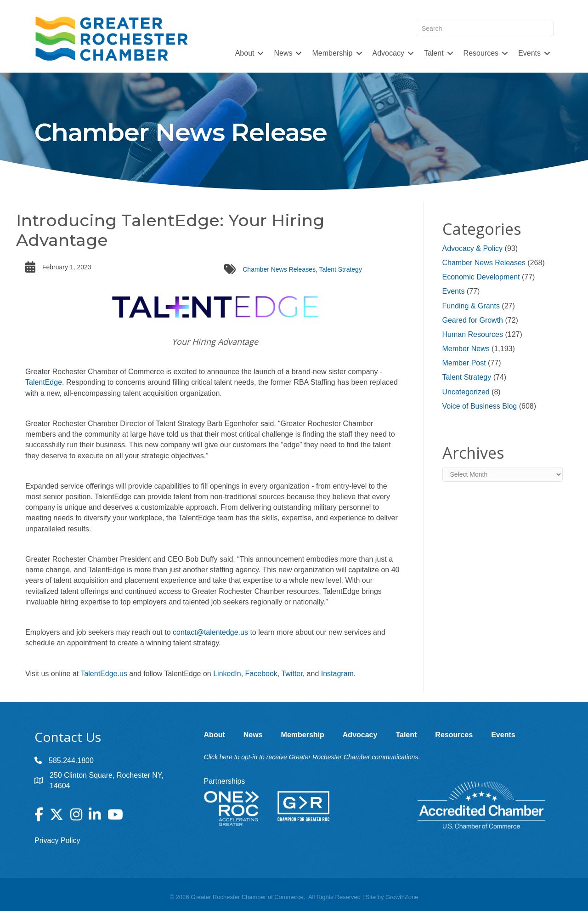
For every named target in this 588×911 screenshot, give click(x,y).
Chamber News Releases (279, 269)
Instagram (337, 674)
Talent (434, 53)
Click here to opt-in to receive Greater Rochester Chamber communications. (312, 757)
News (283, 53)
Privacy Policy (57, 840)
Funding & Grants (471, 306)
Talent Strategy (341, 269)
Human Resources (473, 334)
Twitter (292, 674)
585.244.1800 (71, 760)
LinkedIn (227, 674)
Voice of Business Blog (480, 406)
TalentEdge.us (104, 674)
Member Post (464, 363)
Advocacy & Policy (473, 248)
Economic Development (481, 277)
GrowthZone (402, 897)
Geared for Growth (473, 320)
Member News (466, 349)
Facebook (261, 674)
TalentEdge (44, 382)
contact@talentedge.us (210, 632)
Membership (332, 53)
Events (529, 53)
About (245, 53)
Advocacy (388, 53)
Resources (481, 53)
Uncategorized (466, 392)
